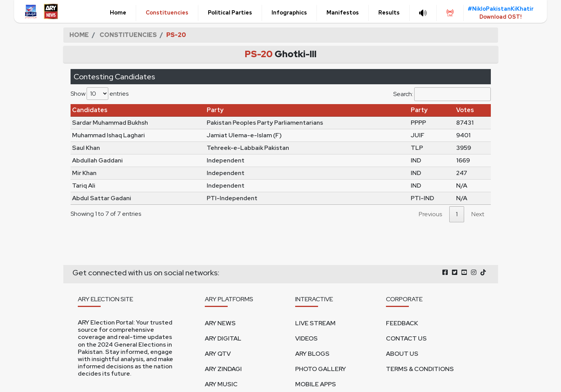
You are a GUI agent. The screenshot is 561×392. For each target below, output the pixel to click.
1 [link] (457, 214)
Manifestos (343, 13)
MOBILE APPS (316, 384)
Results (389, 13)
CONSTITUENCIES (128, 35)
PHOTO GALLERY (321, 369)
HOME (79, 35)
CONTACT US (406, 338)
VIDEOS (306, 338)
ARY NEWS (220, 323)
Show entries (100, 94)
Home (118, 13)
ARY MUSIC (221, 384)
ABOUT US (402, 354)
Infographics (289, 13)
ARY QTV (218, 354)
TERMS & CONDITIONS (420, 369)
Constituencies (167, 13)
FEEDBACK (402, 323)
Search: (442, 94)
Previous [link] (430, 214)
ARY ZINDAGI (223, 369)
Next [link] (478, 214)
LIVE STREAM (315, 323)
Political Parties (230, 13)
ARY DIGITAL (223, 338)
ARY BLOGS (312, 354)
